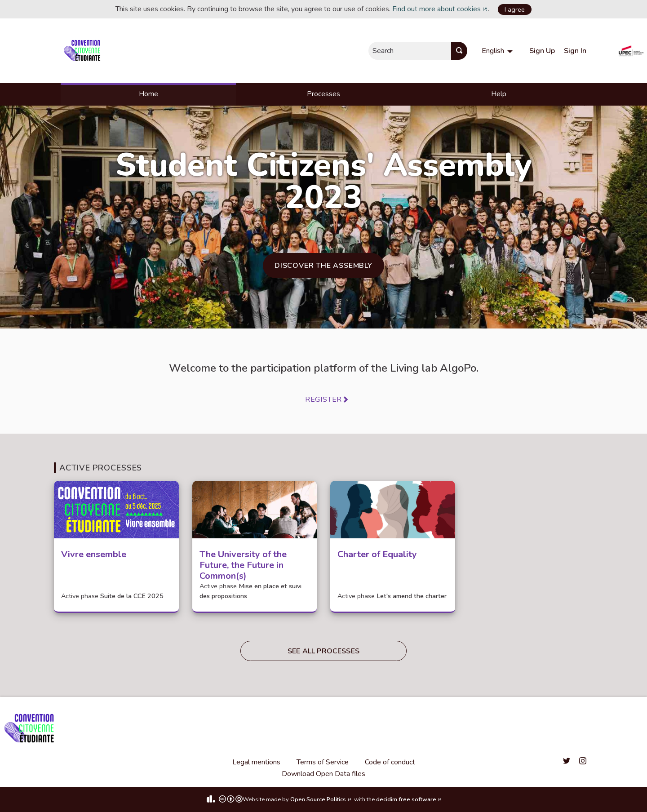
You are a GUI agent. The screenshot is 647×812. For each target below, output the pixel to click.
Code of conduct (390, 762)
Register (323, 399)
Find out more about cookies (440, 9)
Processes (323, 94)
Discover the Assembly (323, 266)
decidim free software (409, 799)
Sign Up (542, 51)
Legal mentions (256, 762)
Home (148, 94)
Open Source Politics (321, 799)
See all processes (323, 651)
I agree (515, 9)
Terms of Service (323, 762)
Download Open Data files (323, 774)
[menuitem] (498, 51)
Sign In (575, 51)
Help (499, 94)
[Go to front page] (84, 51)
